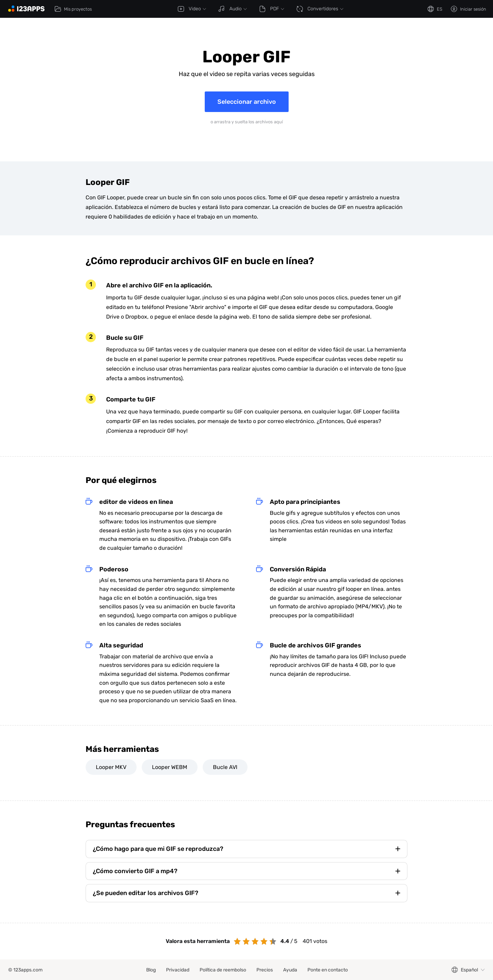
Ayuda (290, 970)
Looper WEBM (170, 767)
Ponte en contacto (328, 970)
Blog (151, 970)
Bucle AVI (225, 767)
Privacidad (178, 970)
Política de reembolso (223, 970)
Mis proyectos (73, 9)
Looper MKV (111, 767)
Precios (265, 970)
